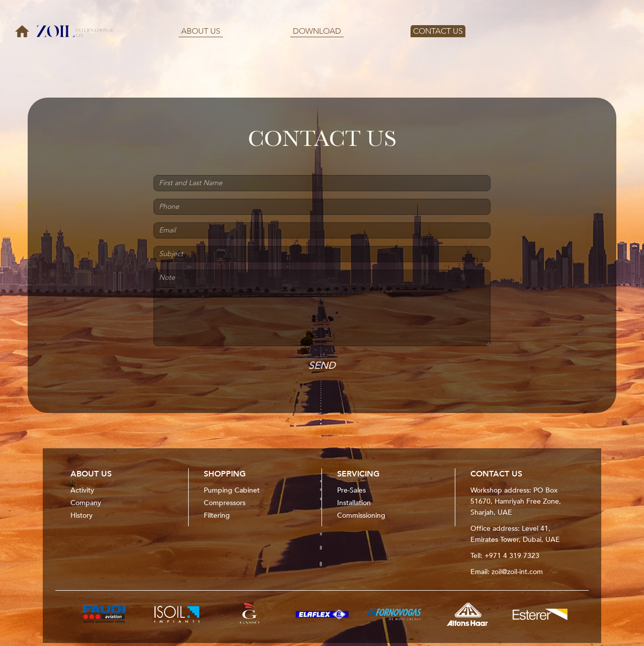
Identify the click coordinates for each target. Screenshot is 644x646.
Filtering (217, 515)
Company (86, 503)
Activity (82, 490)
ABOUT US (201, 31)
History (82, 515)
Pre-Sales (351, 490)
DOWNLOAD (317, 31)
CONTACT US (438, 31)
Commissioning (361, 515)
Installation (354, 503)
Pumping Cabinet (232, 490)
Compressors (225, 503)
